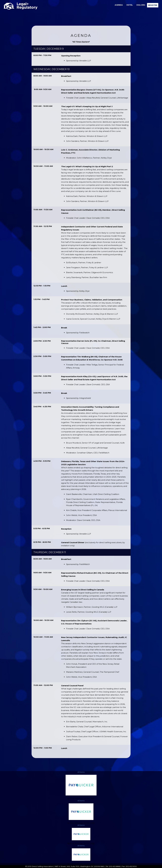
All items (81, 772)
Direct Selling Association (42, 866)
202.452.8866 (115, 866)
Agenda (119, 5)
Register (153, 5)
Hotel (130, 5)
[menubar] (136, 5)
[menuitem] (119, 5)
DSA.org (141, 5)
